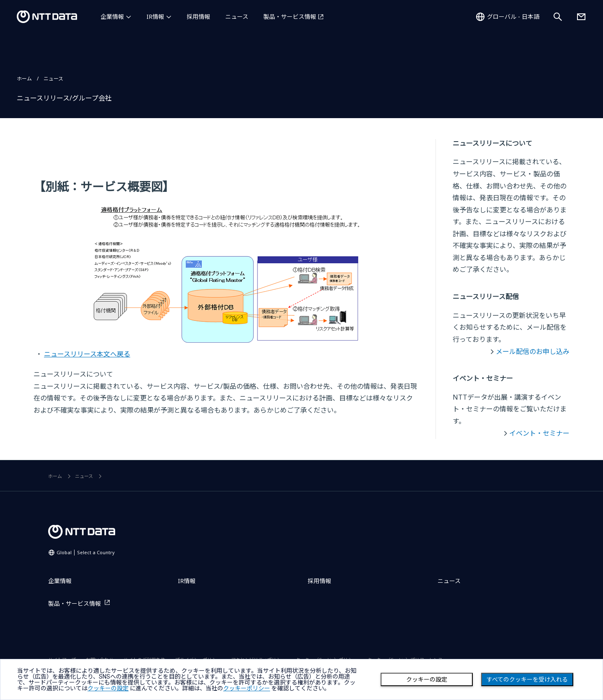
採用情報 (198, 17)
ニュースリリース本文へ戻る (87, 354)
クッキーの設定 (427, 679)
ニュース (237, 17)
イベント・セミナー (539, 433)
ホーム (24, 79)
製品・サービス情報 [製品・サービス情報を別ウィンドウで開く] (290, 17)
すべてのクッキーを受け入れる (527, 679)
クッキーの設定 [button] (108, 688)
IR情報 (155, 17)
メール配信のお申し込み (533, 351)
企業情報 (112, 17)
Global (86, 552)
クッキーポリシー (247, 688)
